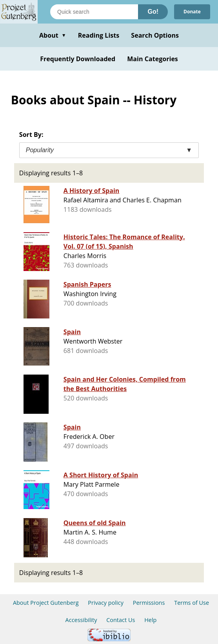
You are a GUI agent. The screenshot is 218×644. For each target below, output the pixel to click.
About (53, 35)
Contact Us (121, 620)
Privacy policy (106, 603)
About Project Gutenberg (46, 603)
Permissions (149, 603)
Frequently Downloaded (78, 59)
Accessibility (81, 620)
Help (150, 620)
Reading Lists (99, 35)
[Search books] (94, 12)
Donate (192, 12)
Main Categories (153, 59)
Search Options (155, 35)
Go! (153, 12)
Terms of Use (192, 603)
